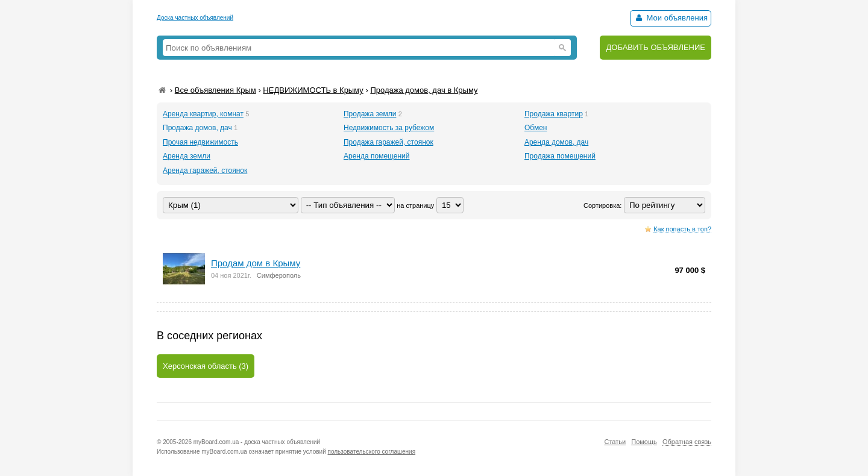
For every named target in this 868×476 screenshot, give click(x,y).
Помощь (644, 442)
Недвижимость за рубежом (389, 128)
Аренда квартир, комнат (203, 114)
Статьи (615, 442)
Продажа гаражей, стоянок (388, 142)
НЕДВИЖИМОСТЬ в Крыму (313, 90)
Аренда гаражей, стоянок (205, 171)
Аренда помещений (377, 156)
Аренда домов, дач (556, 142)
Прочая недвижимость (200, 142)
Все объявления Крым (215, 90)
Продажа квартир (554, 114)
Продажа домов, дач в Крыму (424, 90)
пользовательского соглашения (372, 452)
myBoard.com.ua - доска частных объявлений (257, 442)
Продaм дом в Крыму (256, 263)
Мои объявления (671, 18)
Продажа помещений (560, 156)
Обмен (536, 128)
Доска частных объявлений (195, 18)
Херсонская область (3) (206, 366)
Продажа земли (370, 114)
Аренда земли (187, 156)
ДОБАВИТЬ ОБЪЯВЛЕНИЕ (656, 47)
